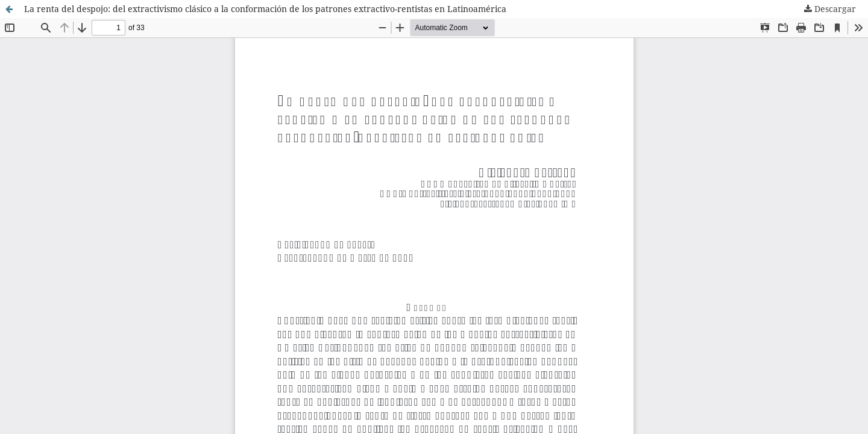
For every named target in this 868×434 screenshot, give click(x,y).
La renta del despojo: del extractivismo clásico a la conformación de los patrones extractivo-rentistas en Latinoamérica (265, 9)
